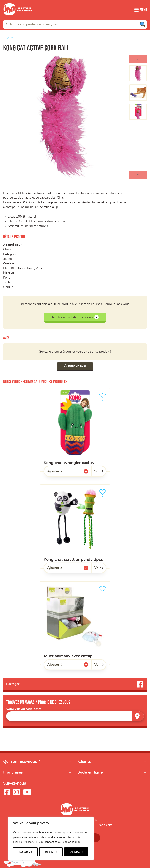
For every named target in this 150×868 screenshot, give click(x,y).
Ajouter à (63, 472)
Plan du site (105, 825)
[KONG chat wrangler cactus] (75, 430)
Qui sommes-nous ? (22, 762)
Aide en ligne (90, 773)
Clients (84, 762)
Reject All (51, 852)
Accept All (76, 852)
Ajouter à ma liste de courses (75, 317)
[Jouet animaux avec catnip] (75, 623)
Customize (25, 852)
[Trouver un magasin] (138, 716)
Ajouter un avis (75, 366)
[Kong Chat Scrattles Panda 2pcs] (75, 526)
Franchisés (13, 773)
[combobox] (75, 24)
